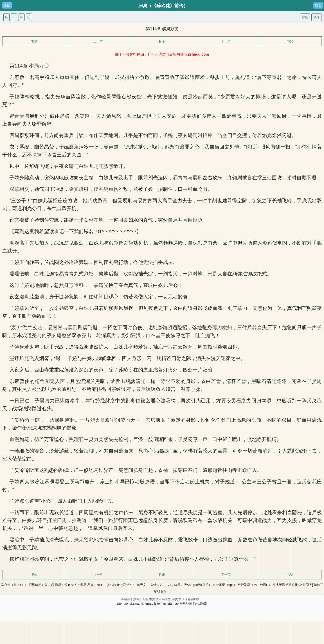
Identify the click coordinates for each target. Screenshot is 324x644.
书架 (290, 41)
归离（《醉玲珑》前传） (163, 6)
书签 (34, 41)
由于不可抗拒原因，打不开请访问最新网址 (162, 54)
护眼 (305, 17)
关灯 (317, 17)
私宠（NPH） (97, 585)
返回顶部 (201, 603)
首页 (318, 6)
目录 (162, 41)
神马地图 (186, 603)
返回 (7, 5)
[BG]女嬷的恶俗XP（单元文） (128, 585)
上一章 (98, 41)
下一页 (226, 41)
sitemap (122, 603)
